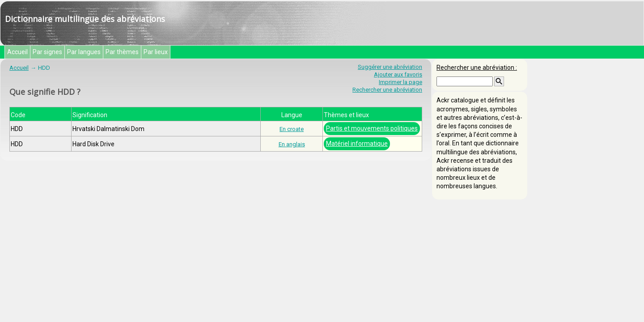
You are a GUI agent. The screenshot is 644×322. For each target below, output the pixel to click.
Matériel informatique (357, 144)
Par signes (47, 52)
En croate (292, 129)
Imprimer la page (400, 82)
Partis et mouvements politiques (372, 128)
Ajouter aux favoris (398, 74)
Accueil (17, 52)
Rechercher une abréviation (387, 90)
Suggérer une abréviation (390, 67)
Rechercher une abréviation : (477, 68)
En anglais (292, 144)
